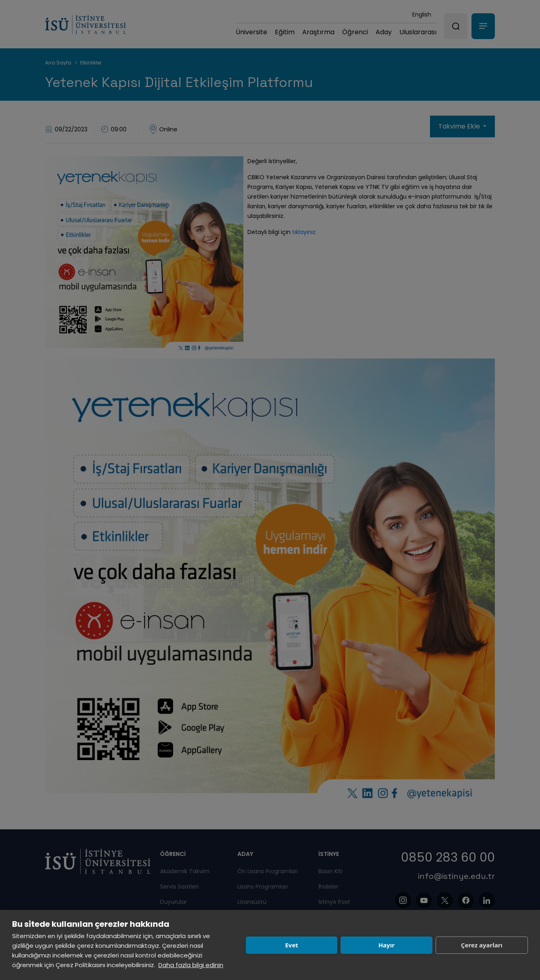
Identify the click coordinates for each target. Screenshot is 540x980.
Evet (291, 945)
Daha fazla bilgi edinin (191, 965)
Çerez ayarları (482, 945)
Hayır (386, 945)
